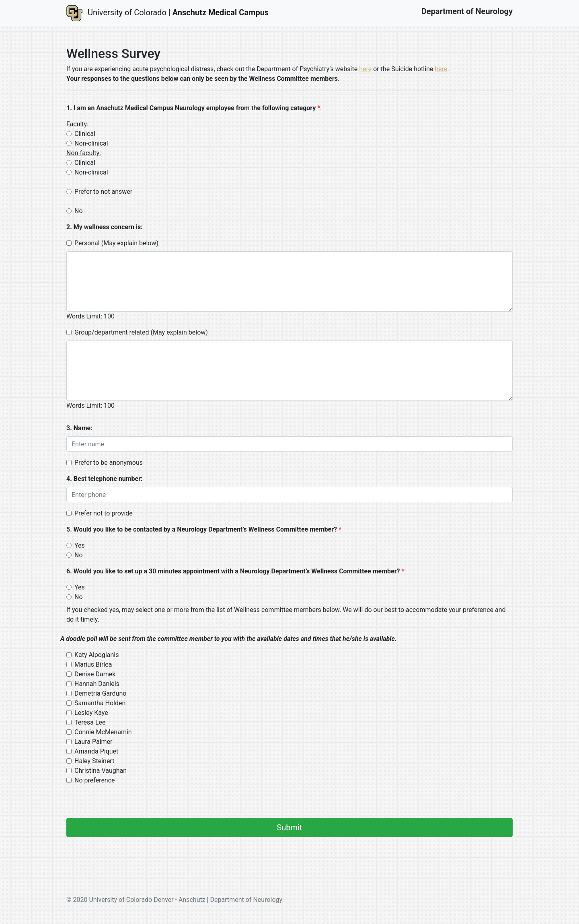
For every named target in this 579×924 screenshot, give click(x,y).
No (79, 211)
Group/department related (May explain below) (141, 332)
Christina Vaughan (101, 771)
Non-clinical (91, 143)
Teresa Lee (90, 722)
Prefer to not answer (103, 192)
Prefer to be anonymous (109, 463)
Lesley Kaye (91, 713)
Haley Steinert (94, 761)
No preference (95, 780)
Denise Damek (95, 674)
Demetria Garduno (100, 693)
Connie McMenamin (103, 732)
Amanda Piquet (96, 751)
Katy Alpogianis (97, 655)
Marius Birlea (93, 664)
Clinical (85, 134)
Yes (80, 545)
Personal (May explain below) (116, 243)
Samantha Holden (100, 703)
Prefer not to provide (104, 513)
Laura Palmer (93, 742)
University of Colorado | (167, 13)
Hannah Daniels (97, 684)
